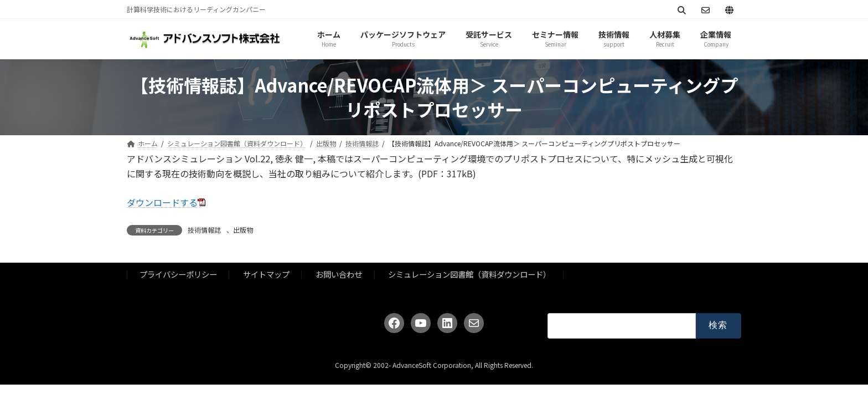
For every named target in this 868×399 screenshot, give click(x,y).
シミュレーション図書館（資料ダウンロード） (469, 274)
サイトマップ (266, 274)
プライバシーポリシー (178, 274)
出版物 (243, 230)
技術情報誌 (204, 230)
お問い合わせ (339, 274)
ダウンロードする (162, 202)
